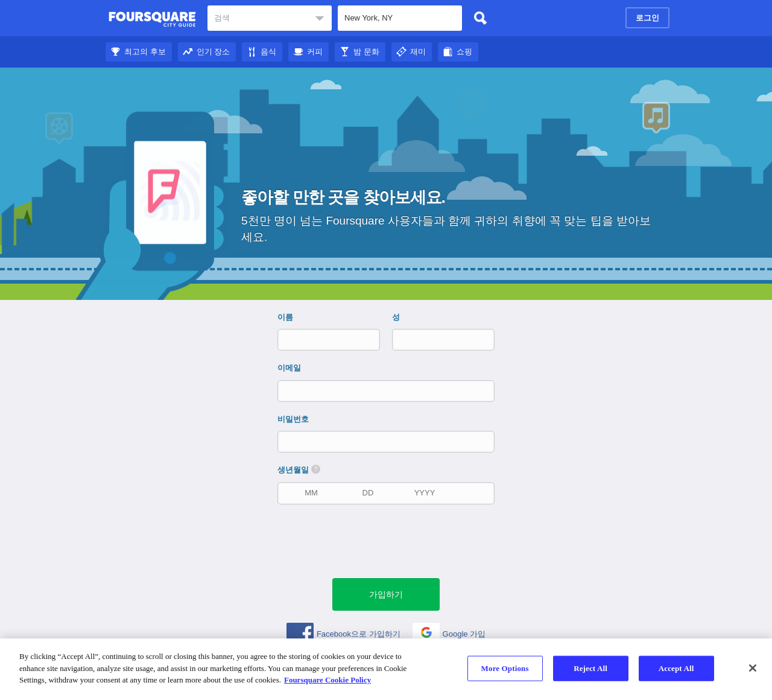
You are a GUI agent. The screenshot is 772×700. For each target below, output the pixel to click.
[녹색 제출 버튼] (386, 594)
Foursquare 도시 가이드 (152, 19)
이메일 (289, 368)
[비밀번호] (387, 441)
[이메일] (387, 391)
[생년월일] (311, 493)
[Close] (753, 668)
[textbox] (270, 18)
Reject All (590, 668)
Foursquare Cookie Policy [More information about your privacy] (327, 680)
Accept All (676, 668)
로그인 (647, 18)
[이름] (318, 339)
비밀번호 (293, 419)
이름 (285, 317)
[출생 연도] (425, 493)
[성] (433, 339)
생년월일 (299, 469)
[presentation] (392, 540)
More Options (505, 668)
